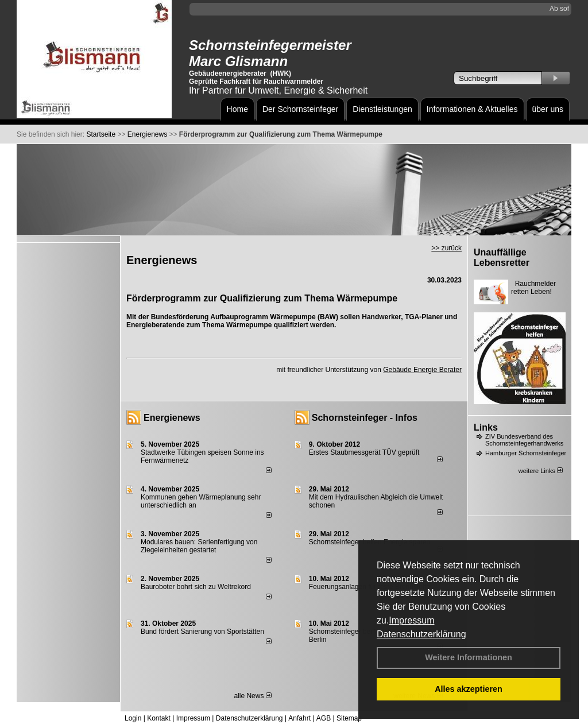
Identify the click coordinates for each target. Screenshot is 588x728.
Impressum (411, 620)
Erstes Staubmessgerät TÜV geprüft (364, 452)
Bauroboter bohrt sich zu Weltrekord (196, 587)
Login (133, 718)
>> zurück (446, 248)
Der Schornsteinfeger (300, 109)
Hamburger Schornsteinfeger (526, 453)
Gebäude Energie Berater (422, 370)
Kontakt (159, 718)
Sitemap (349, 718)
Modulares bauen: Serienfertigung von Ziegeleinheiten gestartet (199, 546)
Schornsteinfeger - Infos (365, 418)
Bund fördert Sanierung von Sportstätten (203, 632)
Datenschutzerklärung (421, 634)
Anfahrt (299, 718)
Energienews (172, 418)
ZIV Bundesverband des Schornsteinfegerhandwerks (524, 440)
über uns (548, 109)
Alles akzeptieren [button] (469, 689)
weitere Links (541, 471)
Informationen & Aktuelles (472, 109)
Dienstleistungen (382, 109)
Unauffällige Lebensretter (502, 257)
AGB (324, 718)
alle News (252, 696)
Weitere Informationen (469, 657)
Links (486, 427)
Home (237, 109)
